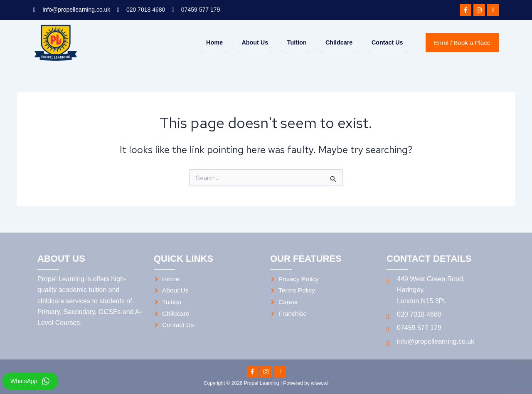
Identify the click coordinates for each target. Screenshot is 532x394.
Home (201, 43)
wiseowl (320, 383)
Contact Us (385, 43)
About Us (244, 43)
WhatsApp (24, 381)
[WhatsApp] (46, 381)
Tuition (289, 43)
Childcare (334, 43)
